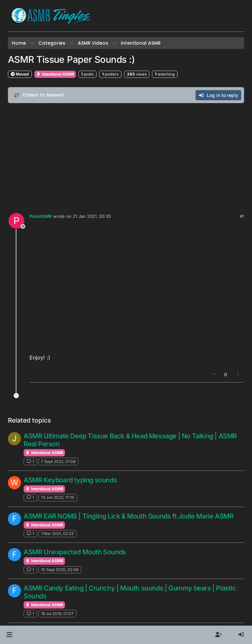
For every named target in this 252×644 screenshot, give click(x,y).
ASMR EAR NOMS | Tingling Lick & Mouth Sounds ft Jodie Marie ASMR (128, 516)
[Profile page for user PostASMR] (16, 221)
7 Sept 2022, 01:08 (58, 461)
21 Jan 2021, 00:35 (92, 216)
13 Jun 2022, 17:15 (58, 497)
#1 (242, 216)
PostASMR (41, 216)
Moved (20, 74)
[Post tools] (239, 374)
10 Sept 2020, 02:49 (60, 570)
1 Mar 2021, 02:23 (57, 533)
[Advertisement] (126, 156)
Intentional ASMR (55, 74)
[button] (9, 635)
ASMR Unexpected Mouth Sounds (75, 552)
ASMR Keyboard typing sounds (70, 480)
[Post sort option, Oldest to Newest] (39, 95)
